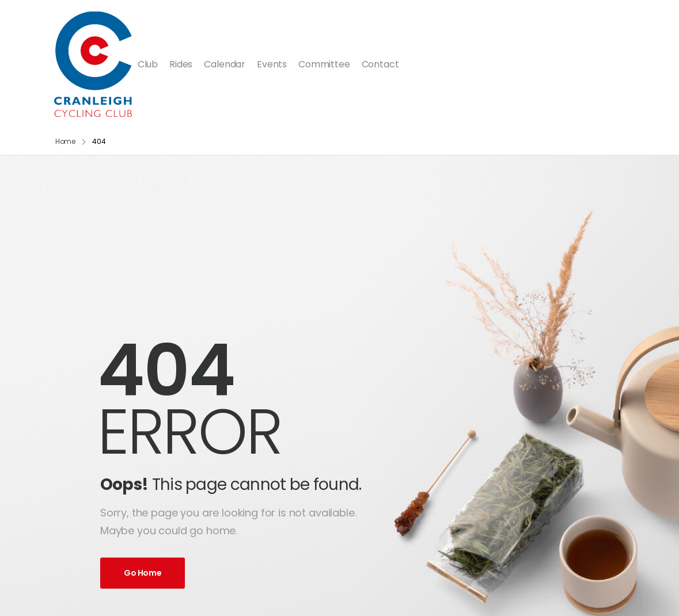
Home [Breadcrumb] (66, 141)
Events (272, 64)
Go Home (143, 573)
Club (148, 64)
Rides (181, 64)
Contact (380, 64)
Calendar (225, 64)
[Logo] (93, 64)
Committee (324, 64)
